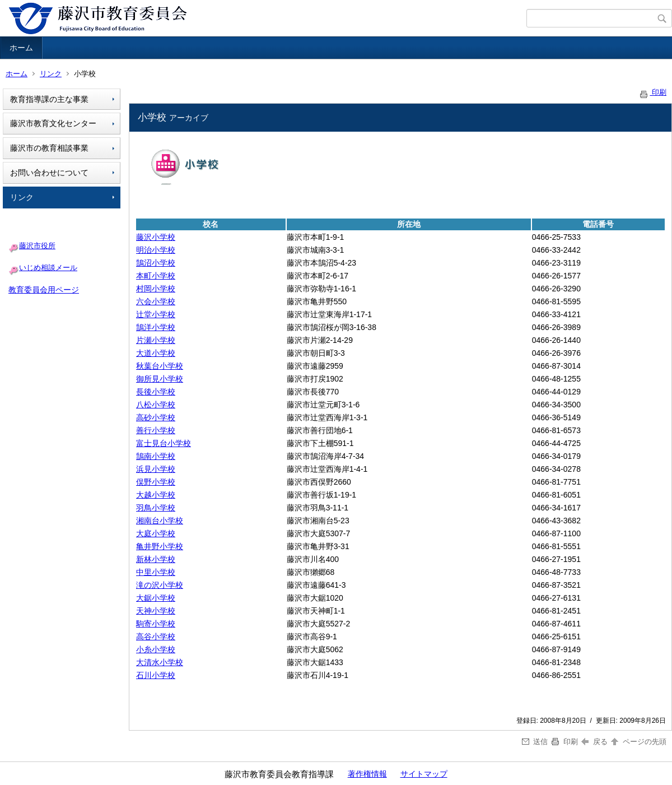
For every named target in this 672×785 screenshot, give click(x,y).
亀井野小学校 (160, 546)
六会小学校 (156, 301)
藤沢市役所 (37, 246)
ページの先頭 (638, 742)
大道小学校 (156, 353)
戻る (594, 742)
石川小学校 (156, 675)
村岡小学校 (156, 289)
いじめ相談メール (48, 268)
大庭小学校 (156, 533)
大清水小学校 (160, 662)
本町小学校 (156, 276)
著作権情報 (367, 774)
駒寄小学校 (156, 624)
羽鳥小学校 (156, 508)
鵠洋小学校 (156, 327)
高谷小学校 (156, 637)
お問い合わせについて (49, 173)
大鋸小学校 (156, 598)
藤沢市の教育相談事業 (49, 148)
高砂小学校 (156, 417)
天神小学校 (156, 611)
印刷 (652, 92)
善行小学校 (156, 430)
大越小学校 (156, 495)
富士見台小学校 (164, 443)
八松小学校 (156, 405)
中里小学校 (156, 572)
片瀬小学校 (156, 340)
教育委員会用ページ (44, 290)
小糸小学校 (156, 649)
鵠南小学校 (156, 456)
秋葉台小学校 (160, 366)
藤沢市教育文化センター (53, 123)
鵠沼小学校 (156, 263)
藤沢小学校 (156, 237)
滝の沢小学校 (160, 585)
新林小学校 (156, 559)
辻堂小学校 (156, 314)
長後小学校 (156, 392)
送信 (535, 742)
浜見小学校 (156, 469)
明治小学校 (156, 250)
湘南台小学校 (160, 521)
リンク (51, 74)
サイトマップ (424, 774)
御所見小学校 (160, 379)
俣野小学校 (156, 482)
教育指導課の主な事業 (49, 99)
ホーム (21, 48)
